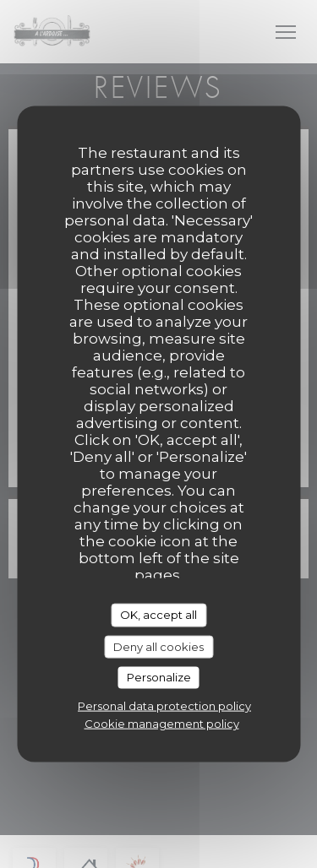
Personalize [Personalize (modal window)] (159, 677)
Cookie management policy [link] (162, 723)
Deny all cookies (158, 646)
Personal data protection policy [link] (164, 705)
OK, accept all (158, 615)
